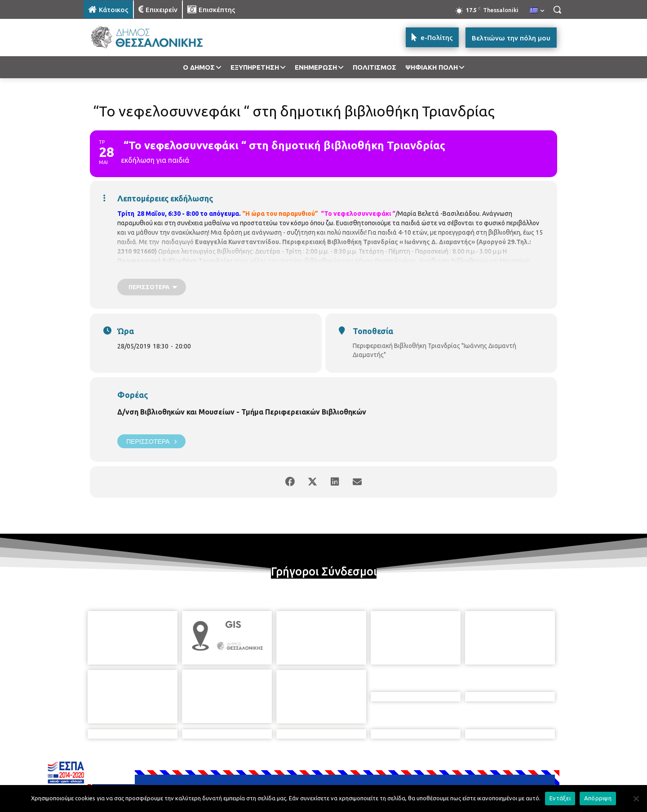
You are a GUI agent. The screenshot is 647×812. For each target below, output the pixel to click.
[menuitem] (537, 11)
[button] (557, 9)
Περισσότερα (151, 441)
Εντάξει (560, 798)
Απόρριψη (598, 798)
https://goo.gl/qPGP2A (493, 270)
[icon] (386, 763)
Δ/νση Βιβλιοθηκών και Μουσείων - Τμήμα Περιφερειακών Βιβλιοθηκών (242, 412)
